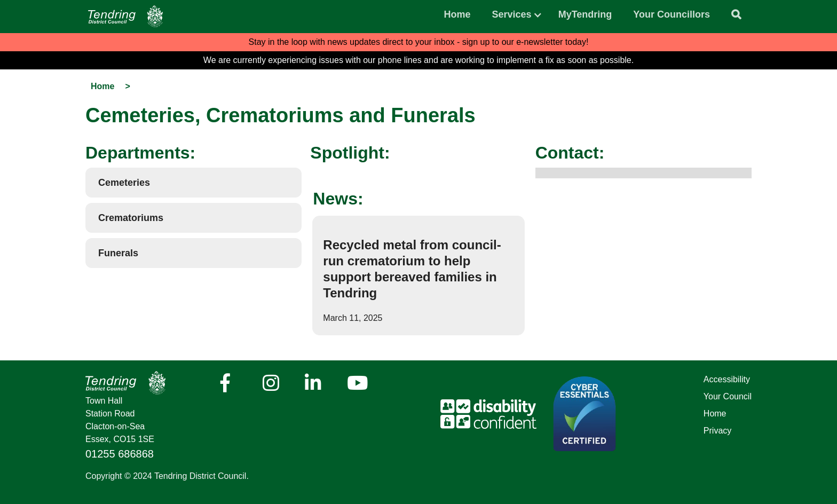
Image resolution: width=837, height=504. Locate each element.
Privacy (717, 431)
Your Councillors (672, 14)
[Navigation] (125, 16)
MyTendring (585, 14)
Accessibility (727, 379)
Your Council (728, 396)
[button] (512, 12)
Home (457, 14)
